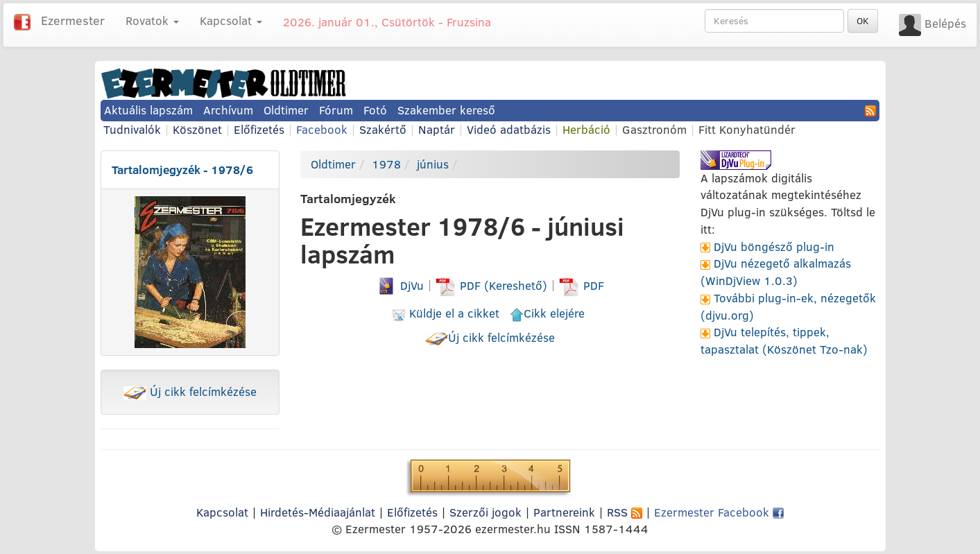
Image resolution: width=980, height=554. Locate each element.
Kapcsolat (222, 512)
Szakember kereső (446, 110)
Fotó (375, 110)
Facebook (322, 129)
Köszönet (197, 129)
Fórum (336, 110)
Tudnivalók (132, 129)
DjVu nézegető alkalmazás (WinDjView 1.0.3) (776, 272)
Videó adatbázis (509, 129)
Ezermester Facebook (719, 512)
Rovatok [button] (152, 20)
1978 (386, 164)
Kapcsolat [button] (231, 20)
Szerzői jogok (485, 512)
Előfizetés (259, 129)
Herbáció (586, 129)
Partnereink (564, 512)
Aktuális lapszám (148, 110)
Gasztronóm (654, 129)
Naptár (437, 129)
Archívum (228, 110)
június (433, 164)
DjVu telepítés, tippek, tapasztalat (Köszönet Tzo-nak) (784, 340)
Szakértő (383, 129)
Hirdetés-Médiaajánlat (318, 512)
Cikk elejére (547, 313)
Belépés (945, 23)
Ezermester (73, 20)
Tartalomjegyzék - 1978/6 (182, 170)
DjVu (400, 285)
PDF (582, 285)
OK (863, 21)
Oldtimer (286, 110)
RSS (625, 512)
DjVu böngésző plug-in (774, 246)
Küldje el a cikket (446, 313)
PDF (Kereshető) (493, 285)
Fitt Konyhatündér (747, 129)
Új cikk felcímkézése (190, 391)
